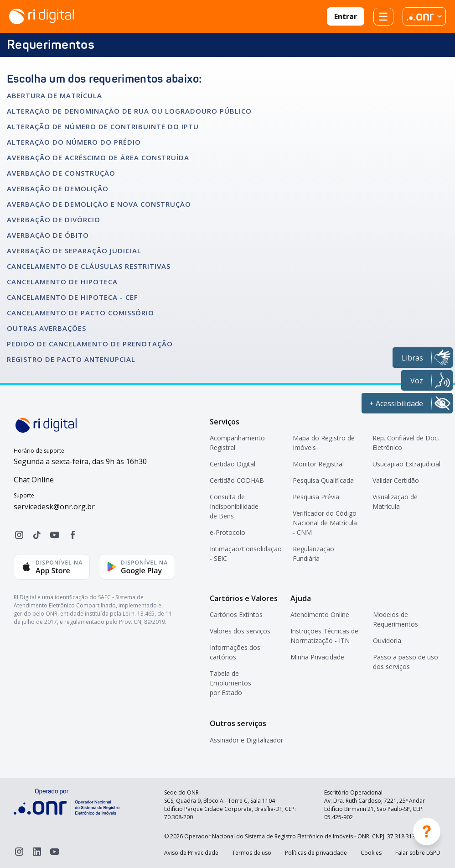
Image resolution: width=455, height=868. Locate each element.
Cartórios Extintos (236, 614)
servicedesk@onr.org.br (54, 507)
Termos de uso (252, 853)
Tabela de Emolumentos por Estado (230, 683)
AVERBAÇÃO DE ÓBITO (48, 235)
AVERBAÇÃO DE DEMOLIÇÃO (58, 188)
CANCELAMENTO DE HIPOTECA (62, 282)
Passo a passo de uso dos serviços (406, 662)
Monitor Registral (318, 464)
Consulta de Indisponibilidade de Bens (234, 506)
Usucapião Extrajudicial (406, 464)
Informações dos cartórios (235, 652)
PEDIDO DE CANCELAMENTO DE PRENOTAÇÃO (90, 344)
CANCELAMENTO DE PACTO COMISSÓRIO (80, 313)
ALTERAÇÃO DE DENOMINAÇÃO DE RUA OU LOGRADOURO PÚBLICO (129, 111)
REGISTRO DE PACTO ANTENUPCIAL (71, 359)
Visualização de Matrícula (395, 502)
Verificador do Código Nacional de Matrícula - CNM (325, 523)
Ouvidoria (387, 641)
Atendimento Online (320, 614)
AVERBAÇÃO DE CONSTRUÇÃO (61, 173)
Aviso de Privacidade (191, 853)
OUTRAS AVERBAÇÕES (47, 328)
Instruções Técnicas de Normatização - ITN (324, 636)
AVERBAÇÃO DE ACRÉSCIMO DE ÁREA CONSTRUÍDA (98, 157)
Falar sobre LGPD (418, 853)
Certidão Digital (233, 464)
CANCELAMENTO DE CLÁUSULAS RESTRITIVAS (89, 266)
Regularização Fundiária (313, 554)
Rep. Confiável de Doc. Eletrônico (406, 443)
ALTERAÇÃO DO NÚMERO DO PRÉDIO (74, 142)
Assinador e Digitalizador (246, 740)
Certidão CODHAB (237, 480)
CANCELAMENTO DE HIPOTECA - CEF (72, 297)
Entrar (346, 16)
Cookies (371, 853)
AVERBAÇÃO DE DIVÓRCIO (54, 220)
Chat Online (34, 480)
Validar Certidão (396, 480)
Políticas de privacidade (316, 853)
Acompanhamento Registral (237, 443)
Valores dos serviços (240, 631)
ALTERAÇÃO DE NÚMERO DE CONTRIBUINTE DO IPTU (103, 126)
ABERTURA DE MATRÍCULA (54, 95)
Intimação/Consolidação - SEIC (246, 554)
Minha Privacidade (317, 657)
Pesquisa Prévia (316, 497)
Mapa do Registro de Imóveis (324, 443)
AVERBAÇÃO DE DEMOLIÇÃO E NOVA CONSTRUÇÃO (99, 204)
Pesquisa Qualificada (323, 480)
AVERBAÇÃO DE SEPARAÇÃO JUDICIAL (74, 251)
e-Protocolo (227, 532)
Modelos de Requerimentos (396, 619)
